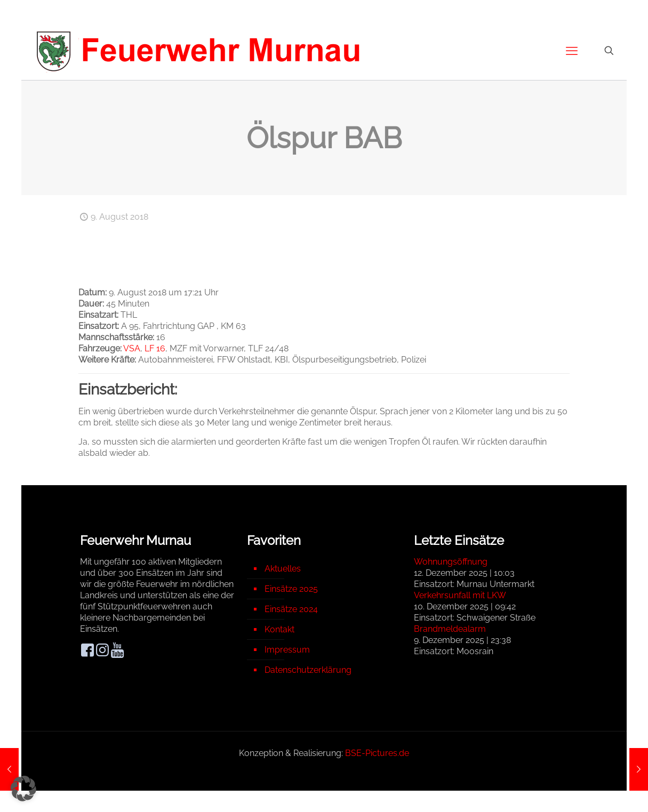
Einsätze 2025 (291, 589)
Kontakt (279, 629)
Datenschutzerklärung (308, 670)
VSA (132, 348)
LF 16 (155, 348)
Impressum (287, 650)
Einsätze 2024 (291, 609)
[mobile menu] (572, 51)
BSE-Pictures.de (377, 753)
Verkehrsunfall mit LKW (460, 595)
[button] (23, 789)
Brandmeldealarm (450, 629)
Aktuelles (283, 569)
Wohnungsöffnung (451, 562)
